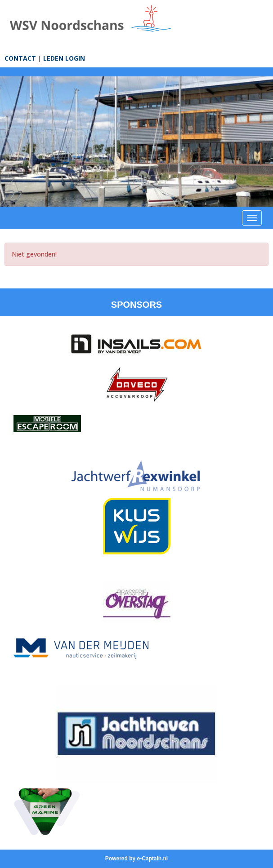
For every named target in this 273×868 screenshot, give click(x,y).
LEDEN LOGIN (64, 58)
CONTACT (20, 58)
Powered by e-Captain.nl (136, 859)
